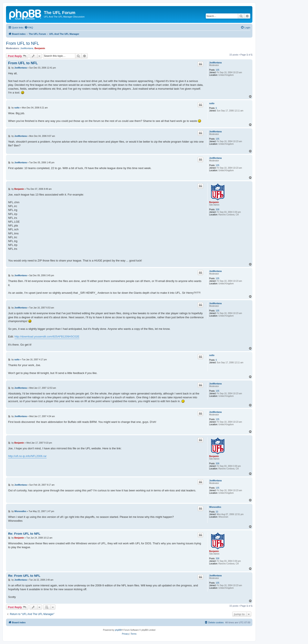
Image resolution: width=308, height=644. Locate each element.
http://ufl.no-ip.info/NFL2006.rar (27, 456)
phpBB (118, 630)
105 (218, 70)
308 (218, 210)
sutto (212, 103)
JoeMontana (27, 48)
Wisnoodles (215, 507)
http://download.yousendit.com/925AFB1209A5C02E (47, 337)
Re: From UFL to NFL (24, 534)
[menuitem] (29, 28)
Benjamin (40, 48)
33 (217, 512)
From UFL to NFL (23, 43)
